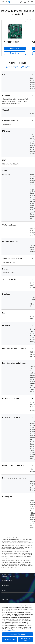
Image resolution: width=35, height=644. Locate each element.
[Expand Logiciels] (33, 603)
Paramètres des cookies (17, 634)
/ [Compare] (23, 575)
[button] (21, 2)
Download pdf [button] (12, 67)
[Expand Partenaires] (33, 584)
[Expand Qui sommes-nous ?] (33, 579)
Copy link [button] (25, 67)
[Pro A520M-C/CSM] (15, 42)
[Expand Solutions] (33, 594)
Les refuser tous (9, 640)
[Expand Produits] (33, 589)
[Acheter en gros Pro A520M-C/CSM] (15, 48)
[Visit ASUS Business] (7, 575)
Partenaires (5, 584)
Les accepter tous (26, 639)
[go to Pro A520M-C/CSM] (15, 31)
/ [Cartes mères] (16, 575)
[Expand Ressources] (33, 598)
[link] (15, 53)
